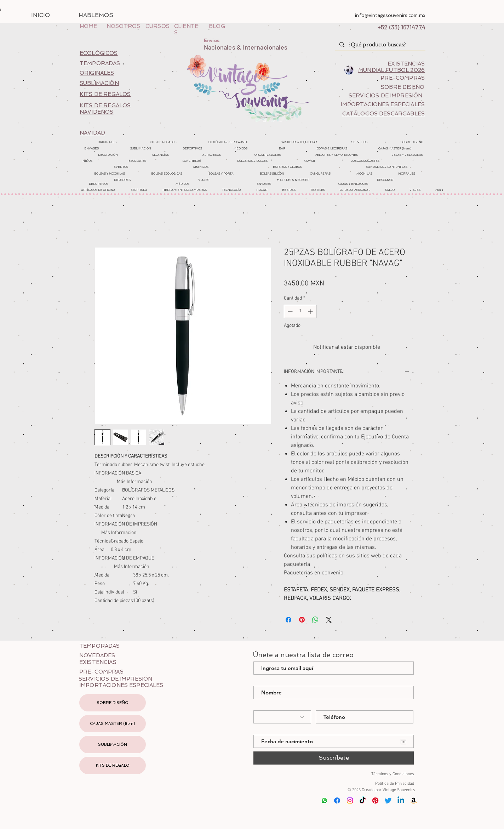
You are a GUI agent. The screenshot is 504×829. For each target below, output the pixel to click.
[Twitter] (388, 800)
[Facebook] (337, 800)
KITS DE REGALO (113, 765)
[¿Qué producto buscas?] (380, 45)
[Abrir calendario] (403, 742)
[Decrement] (289, 311)
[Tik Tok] (363, 800)
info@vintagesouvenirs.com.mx (390, 15)
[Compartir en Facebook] (288, 620)
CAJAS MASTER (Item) (113, 724)
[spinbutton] (300, 311)
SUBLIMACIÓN (113, 745)
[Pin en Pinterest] (302, 620)
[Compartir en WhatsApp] (315, 620)
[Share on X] (329, 620)
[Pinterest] (375, 800)
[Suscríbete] (334, 758)
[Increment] (311, 311)
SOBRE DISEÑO (113, 703)
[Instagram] (350, 800)
